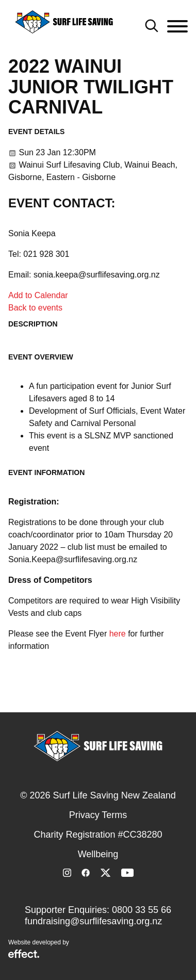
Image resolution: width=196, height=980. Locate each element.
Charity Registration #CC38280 (98, 835)
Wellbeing (98, 854)
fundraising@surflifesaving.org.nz (93, 921)
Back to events (35, 308)
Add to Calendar (38, 295)
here (118, 634)
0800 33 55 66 (142, 910)
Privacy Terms (98, 815)
